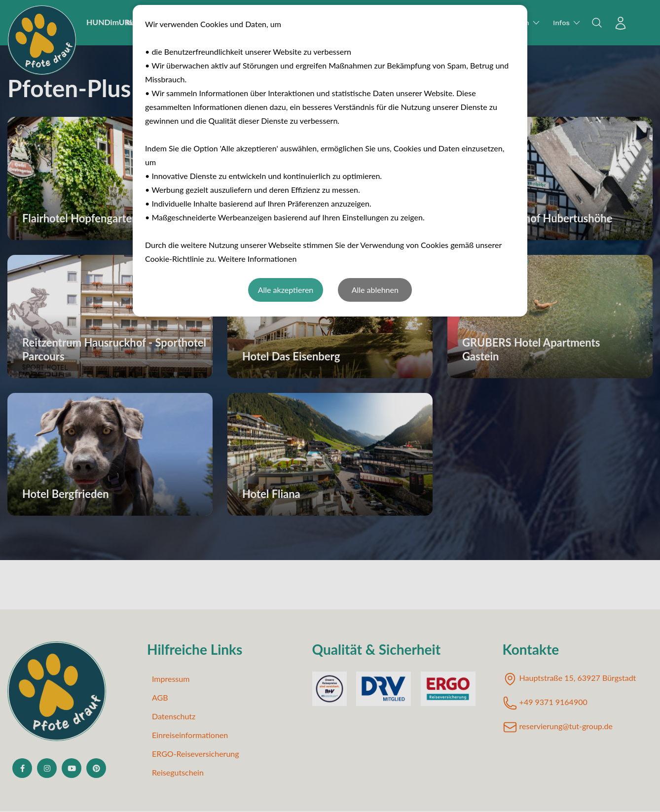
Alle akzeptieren (286, 290)
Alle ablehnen (375, 290)
